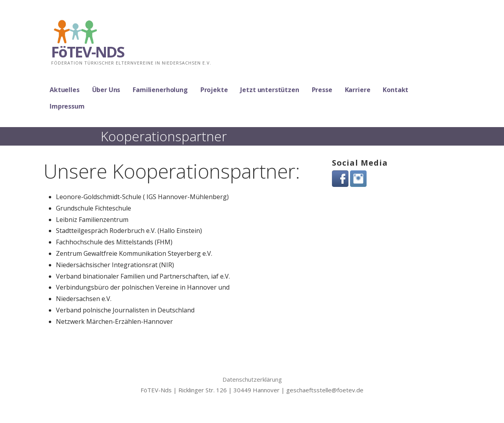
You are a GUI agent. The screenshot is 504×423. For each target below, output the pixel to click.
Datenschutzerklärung (252, 379)
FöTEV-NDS (88, 52)
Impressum (67, 106)
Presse (322, 90)
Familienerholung (160, 90)
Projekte (214, 90)
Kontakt (396, 90)
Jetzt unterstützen (270, 90)
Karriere (358, 90)
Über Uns (106, 90)
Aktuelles (65, 90)
